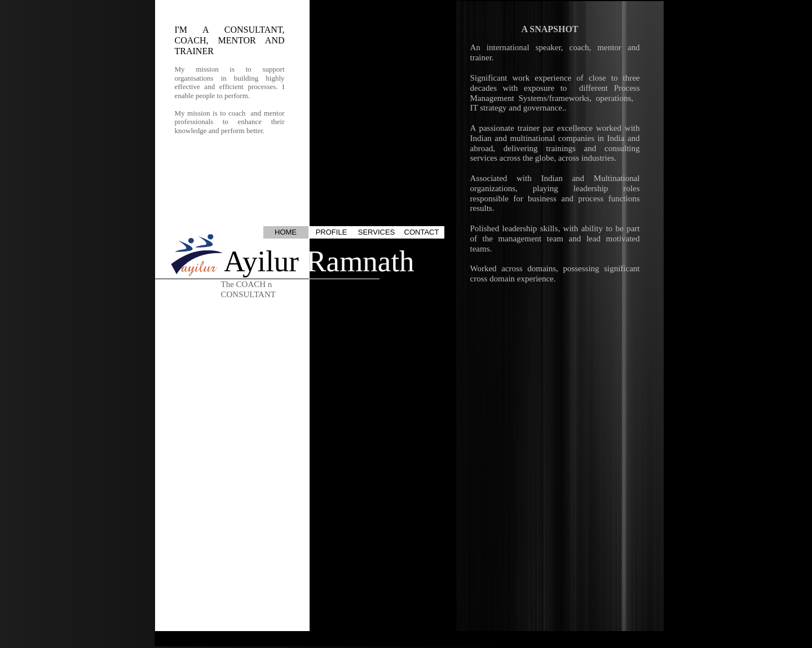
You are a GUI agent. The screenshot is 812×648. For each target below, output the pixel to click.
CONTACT (422, 232)
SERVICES (377, 232)
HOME (286, 232)
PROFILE (332, 232)
